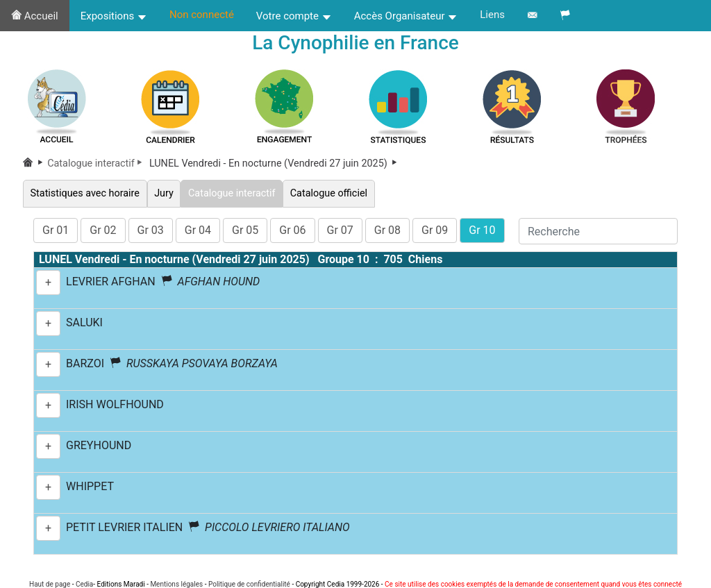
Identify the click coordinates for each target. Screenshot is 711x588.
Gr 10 (482, 230)
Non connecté (202, 15)
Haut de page (50, 584)
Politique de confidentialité (249, 584)
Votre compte (294, 16)
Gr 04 (198, 230)
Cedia (84, 584)
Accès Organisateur (406, 16)
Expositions (114, 16)
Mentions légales (176, 584)
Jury (164, 193)
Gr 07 (340, 230)
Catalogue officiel (328, 193)
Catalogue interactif (97, 163)
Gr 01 (56, 230)
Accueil (35, 16)
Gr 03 (151, 230)
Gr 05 (245, 230)
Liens (492, 15)
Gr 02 (103, 230)
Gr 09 (435, 230)
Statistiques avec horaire (85, 193)
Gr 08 (387, 230)
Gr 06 (292, 230)
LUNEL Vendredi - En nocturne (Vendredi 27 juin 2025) (274, 163)
